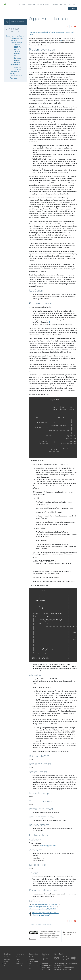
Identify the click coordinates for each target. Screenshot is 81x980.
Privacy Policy (46, 968)
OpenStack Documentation (18, 22)
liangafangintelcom (48, 846)
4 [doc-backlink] (30, 913)
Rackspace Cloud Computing (63, 969)
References (14, 78)
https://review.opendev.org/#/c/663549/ (44, 904)
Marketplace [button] (57, 5)
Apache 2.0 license (62, 966)
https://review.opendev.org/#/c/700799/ (42, 909)
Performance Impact (21, 58)
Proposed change (16, 43)
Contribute (19, 966)
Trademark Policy (47, 965)
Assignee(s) (18, 67)
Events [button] (39, 5)
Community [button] (47, 5)
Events (18, 959)
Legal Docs (45, 959)
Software (22, 5)
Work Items (18, 69)
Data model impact (21, 49)
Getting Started (33, 961)
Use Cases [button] (31, 5)
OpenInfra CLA (46, 970)
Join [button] (74, 5)
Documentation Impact (18, 76)
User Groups (20, 957)
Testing (13, 74)
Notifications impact (21, 54)
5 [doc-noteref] (61, 40)
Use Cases (14, 40)
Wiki (30, 968)
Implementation (15, 65)
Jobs (18, 961)
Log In (73, 8)
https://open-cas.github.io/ (41, 915)
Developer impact (20, 63)
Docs (70, 5)
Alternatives (18, 45)
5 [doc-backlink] (30, 915)
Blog (65, 5)
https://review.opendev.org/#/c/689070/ (45, 913)
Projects (6, 957)
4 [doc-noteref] (49, 322)
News (5, 966)
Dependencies (15, 71)
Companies (20, 964)
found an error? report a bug (69, 933)
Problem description (17, 38)
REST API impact (20, 47)
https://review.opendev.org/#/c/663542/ (42, 907)
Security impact (19, 51)
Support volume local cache (15, 36)
